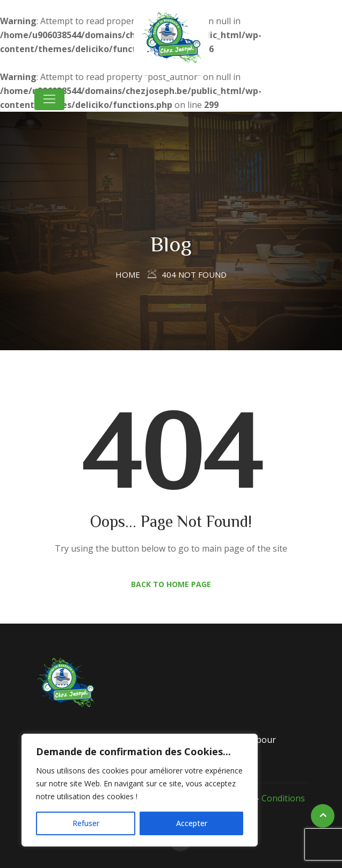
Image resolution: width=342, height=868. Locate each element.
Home (128, 274)
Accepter (192, 823)
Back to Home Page (171, 584)
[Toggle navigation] (49, 99)
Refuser (86, 823)
